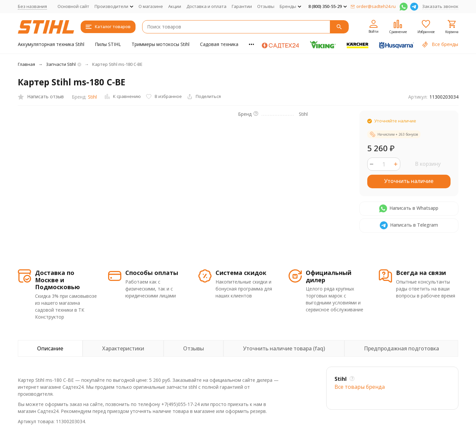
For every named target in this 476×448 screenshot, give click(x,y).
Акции (175, 6)
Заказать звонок (440, 6)
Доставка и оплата (206, 6)
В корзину (428, 164)
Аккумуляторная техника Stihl (51, 44)
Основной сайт (73, 6)
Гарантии (242, 6)
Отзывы (266, 6)
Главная (26, 64)
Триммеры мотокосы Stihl (160, 44)
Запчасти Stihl (61, 64)
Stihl (92, 97)
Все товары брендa (360, 387)
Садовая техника (219, 44)
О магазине (151, 6)
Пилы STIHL (108, 44)
